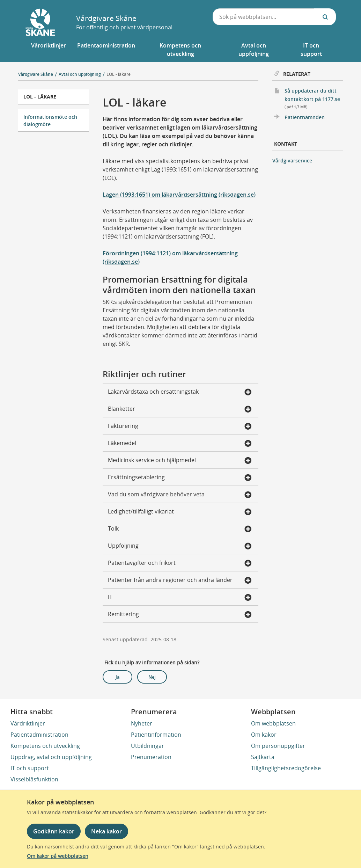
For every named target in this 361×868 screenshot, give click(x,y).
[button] (49, 50)
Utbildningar (148, 746)
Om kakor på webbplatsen (58, 856)
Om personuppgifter (278, 746)
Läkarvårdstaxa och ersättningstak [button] (179, 392)
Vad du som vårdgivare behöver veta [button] (179, 495)
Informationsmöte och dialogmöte (50, 121)
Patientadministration (39, 735)
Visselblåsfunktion (34, 779)
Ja (118, 677)
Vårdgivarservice (292, 161)
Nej (152, 677)
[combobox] (263, 17)
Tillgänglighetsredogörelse (286, 768)
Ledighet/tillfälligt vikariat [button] (179, 512)
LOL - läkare (119, 74)
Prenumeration (151, 757)
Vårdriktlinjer (28, 723)
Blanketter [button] (179, 409)
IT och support (30, 768)
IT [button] (179, 598)
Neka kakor (106, 831)
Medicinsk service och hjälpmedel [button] (179, 461)
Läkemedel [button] (179, 444)
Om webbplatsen (273, 723)
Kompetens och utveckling (45, 746)
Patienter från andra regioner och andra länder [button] (179, 581)
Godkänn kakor (54, 831)
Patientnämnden (305, 117)
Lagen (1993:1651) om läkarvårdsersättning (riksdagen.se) (179, 195)
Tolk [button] (179, 529)
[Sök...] (325, 17)
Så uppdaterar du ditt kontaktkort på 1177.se (314, 99)
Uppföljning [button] (179, 546)
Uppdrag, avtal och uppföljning (51, 757)
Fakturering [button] (179, 426)
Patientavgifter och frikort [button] (179, 563)
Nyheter (142, 723)
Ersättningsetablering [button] (179, 478)
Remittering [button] (179, 615)
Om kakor (264, 735)
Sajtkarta (263, 757)
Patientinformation (156, 735)
